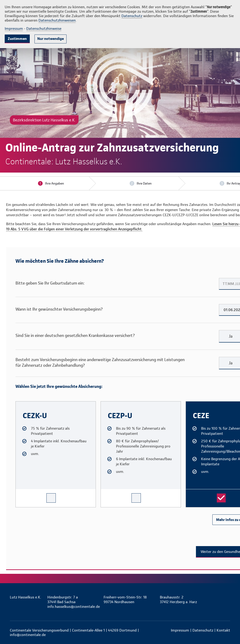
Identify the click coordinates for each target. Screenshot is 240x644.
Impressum (14, 29)
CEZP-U (105, 403)
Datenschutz (132, 16)
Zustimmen (17, 39)
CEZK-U (20, 403)
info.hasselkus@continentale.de (73, 607)
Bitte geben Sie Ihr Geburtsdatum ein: (50, 283)
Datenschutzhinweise (44, 29)
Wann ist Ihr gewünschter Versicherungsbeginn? (59, 309)
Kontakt (223, 630)
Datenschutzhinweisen (57, 20)
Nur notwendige (51, 39)
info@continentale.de (28, 635)
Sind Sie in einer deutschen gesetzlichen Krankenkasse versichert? (75, 335)
